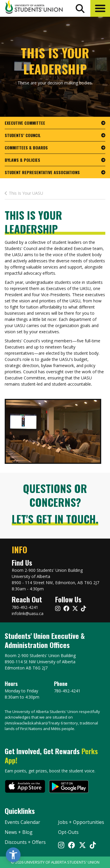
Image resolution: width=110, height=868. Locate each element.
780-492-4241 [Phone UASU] (67, 691)
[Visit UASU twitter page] (75, 609)
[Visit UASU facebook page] (66, 609)
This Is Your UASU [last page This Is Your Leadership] (24, 193)
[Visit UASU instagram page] (58, 609)
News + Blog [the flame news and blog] (19, 832)
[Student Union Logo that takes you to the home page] (34, 8)
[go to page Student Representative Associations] (55, 172)
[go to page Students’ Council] (55, 135)
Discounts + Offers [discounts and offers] (25, 842)
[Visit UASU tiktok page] (84, 609)
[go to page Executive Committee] (55, 123)
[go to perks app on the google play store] (69, 787)
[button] (100, 8)
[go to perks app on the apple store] (25, 787)
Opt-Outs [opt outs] (68, 832)
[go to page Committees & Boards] (55, 148)
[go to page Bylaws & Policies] (55, 160)
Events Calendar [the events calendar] (22, 822)
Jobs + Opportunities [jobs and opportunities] (81, 822)
